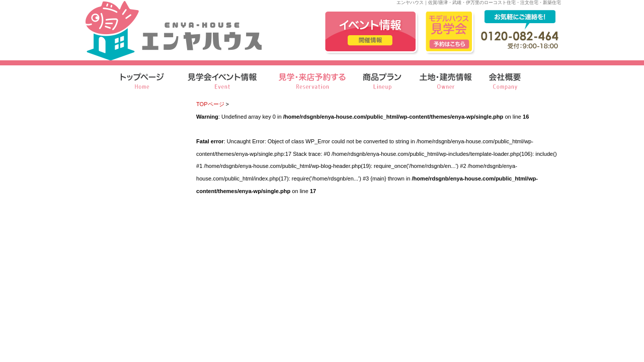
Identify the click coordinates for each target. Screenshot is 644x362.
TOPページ (210, 104)
